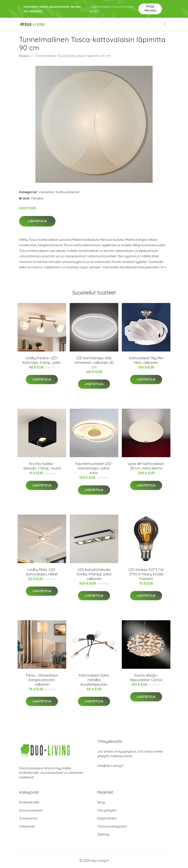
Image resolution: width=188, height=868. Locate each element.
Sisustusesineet (31, 810)
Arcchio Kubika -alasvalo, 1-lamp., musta (42, 466)
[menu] (165, 24)
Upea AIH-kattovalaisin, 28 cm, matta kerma (146, 466)
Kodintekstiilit (29, 802)
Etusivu (24, 56)
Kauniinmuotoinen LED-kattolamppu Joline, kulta (94, 468)
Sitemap (103, 834)
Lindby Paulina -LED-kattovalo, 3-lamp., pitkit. (42, 360)
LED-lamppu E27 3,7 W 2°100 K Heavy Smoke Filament (146, 574)
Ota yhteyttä (107, 810)
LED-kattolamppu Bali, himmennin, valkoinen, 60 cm (94, 363)
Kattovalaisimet (68, 192)
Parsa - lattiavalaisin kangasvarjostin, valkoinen (42, 680)
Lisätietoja (37, 221)
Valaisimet (46, 192)
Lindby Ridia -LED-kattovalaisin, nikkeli (42, 572)
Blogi (101, 802)
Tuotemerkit (28, 818)
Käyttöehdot (107, 818)
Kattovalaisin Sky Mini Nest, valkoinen (146, 360)
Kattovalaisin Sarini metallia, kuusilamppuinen (94, 680)
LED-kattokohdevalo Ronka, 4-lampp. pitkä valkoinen (94, 574)
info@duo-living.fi (110, 766)
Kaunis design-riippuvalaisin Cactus (146, 678)
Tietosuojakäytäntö (112, 826)
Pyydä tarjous (150, 9)
